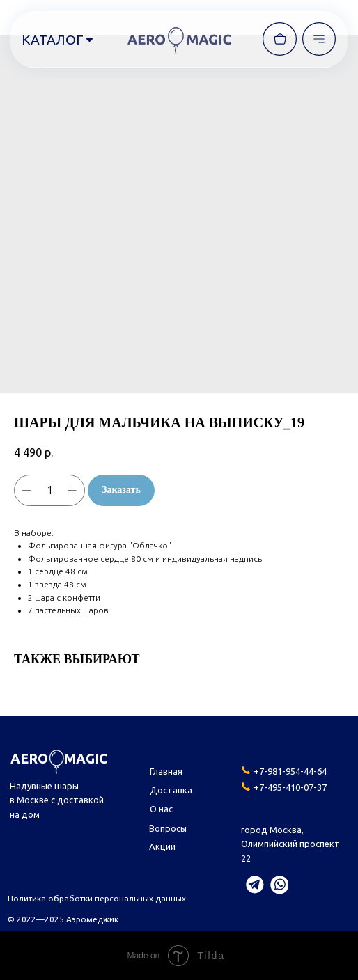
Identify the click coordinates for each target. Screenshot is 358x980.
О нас (161, 809)
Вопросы (168, 828)
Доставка (171, 790)
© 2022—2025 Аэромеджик (63, 919)
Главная (166, 771)
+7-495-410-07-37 (290, 787)
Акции (162, 846)
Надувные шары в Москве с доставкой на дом (57, 800)
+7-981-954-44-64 (290, 771)
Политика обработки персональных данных (97, 898)
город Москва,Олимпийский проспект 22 (290, 844)
